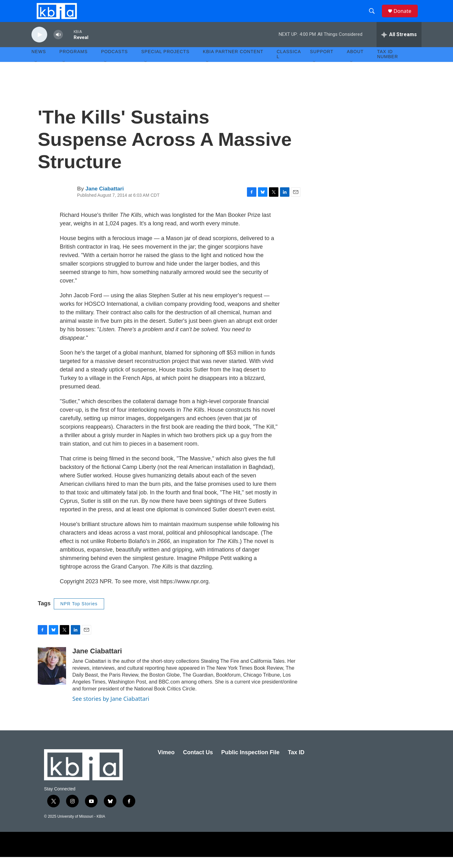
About (355, 63)
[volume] (58, 46)
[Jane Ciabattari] (52, 677)
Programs (74, 63)
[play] (39, 46)
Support (322, 63)
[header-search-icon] (374, 17)
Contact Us (198, 763)
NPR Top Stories (79, 615)
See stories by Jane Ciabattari (111, 710)
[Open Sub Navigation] (36, 73)
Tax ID (296, 763)
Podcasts (114, 63)
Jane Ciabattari (104, 200)
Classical (289, 65)
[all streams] (399, 46)
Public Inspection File (250, 763)
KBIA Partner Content (233, 63)
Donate (405, 16)
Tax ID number (388, 65)
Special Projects (165, 63)
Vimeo (166, 763)
